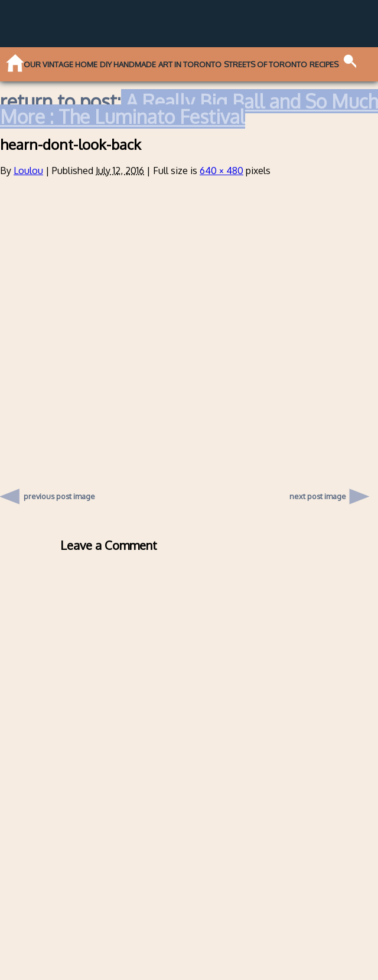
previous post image (59, 493)
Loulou (28, 171)
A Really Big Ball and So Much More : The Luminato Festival (189, 109)
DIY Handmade (128, 64)
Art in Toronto (190, 64)
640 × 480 (221, 171)
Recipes (324, 64)
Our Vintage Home (61, 64)
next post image (318, 496)
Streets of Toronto (265, 64)
